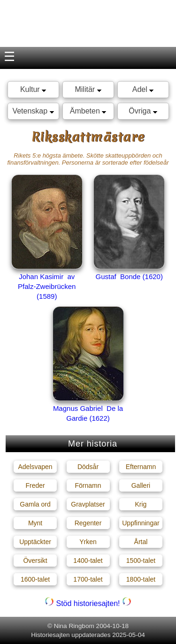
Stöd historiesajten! (88, 603)
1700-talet (88, 579)
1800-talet (141, 579)
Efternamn (141, 467)
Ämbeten (88, 111)
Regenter (88, 523)
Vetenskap (33, 111)
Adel (143, 89)
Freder (35, 485)
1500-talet (141, 561)
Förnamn (88, 485)
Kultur (33, 89)
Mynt (35, 523)
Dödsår (88, 467)
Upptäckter (35, 542)
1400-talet (88, 561)
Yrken (88, 542)
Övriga (143, 111)
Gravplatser (88, 504)
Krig (141, 504)
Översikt (35, 561)
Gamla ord (35, 504)
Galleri (141, 485)
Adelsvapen (35, 467)
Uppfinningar (141, 523)
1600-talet (35, 579)
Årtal (141, 542)
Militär (88, 89)
